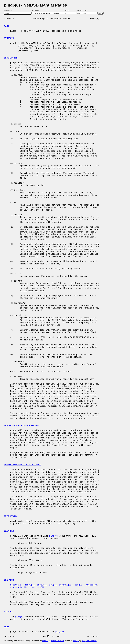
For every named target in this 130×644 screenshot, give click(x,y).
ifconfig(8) (66, 585)
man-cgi (76, 641)
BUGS (6, 627)
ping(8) (53, 536)
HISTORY (8, 612)
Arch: (68, 11)
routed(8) (91, 585)
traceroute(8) (18, 587)
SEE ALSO (9, 580)
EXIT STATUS (11, 516)
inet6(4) (42, 585)
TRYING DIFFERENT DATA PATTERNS (22, 465)
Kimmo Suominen (57, 641)
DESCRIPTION (11, 58)
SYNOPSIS (9, 38)
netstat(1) (16, 585)
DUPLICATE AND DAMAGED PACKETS (22, 426)
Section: (36, 11)
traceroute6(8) (37, 587)
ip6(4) (53, 585)
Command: (9, 11)
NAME (6, 26)
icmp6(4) (30, 585)
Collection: (82, 11)
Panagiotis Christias (89, 641)
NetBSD (45, 641)
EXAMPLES (9, 531)
